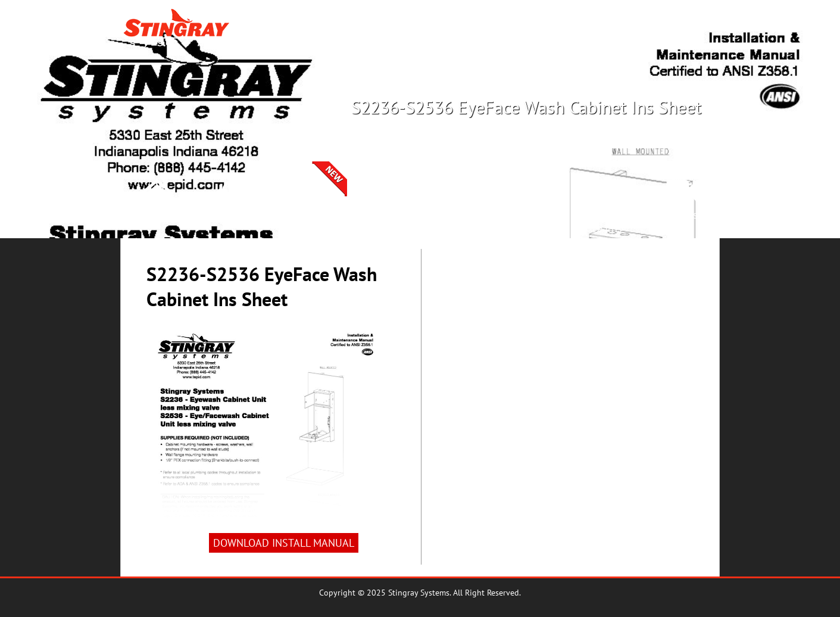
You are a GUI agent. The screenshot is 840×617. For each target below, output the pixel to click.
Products (507, 29)
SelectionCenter (307, 222)
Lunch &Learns (608, 222)
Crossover (633, 29)
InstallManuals (533, 222)
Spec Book (457, 215)
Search (686, 29)
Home (157, 215)
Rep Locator (569, 29)
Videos (682, 215)
